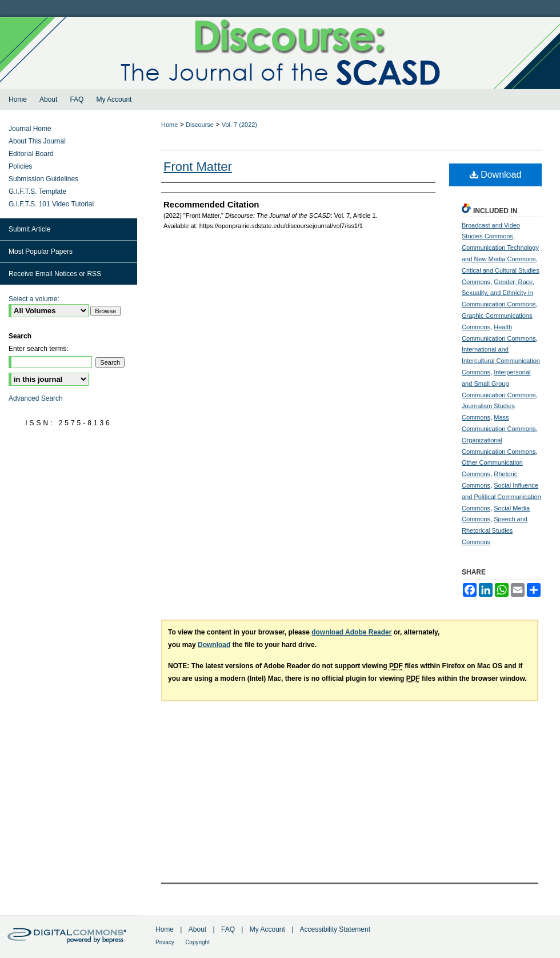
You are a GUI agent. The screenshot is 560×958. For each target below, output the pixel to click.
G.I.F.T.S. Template (37, 191)
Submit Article (29, 229)
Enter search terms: (39, 349)
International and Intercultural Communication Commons (501, 361)
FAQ (228, 929)
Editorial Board (31, 154)
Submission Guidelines (43, 179)
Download (496, 175)
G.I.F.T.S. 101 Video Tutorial (51, 204)
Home (169, 125)
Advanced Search (36, 398)
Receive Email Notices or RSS (55, 274)
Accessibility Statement (335, 929)
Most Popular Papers (41, 252)
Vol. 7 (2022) (239, 125)
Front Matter (198, 167)
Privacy (165, 942)
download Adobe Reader (351, 632)
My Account (267, 929)
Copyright (197, 942)
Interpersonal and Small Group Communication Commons (499, 384)
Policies (20, 166)
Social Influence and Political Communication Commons (501, 497)
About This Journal (37, 141)
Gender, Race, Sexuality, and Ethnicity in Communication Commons (499, 293)
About (197, 929)
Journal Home (30, 129)
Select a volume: (34, 299)
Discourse (200, 125)
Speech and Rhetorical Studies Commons (495, 530)
